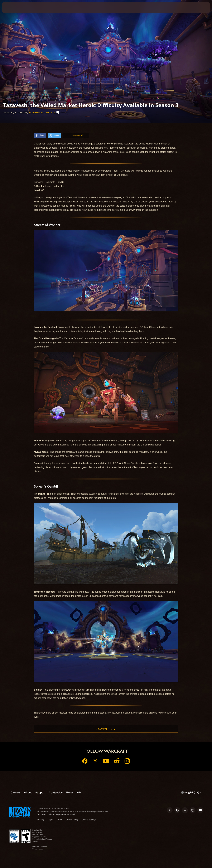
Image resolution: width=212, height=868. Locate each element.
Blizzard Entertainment (42, 112)
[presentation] (13, 8)
